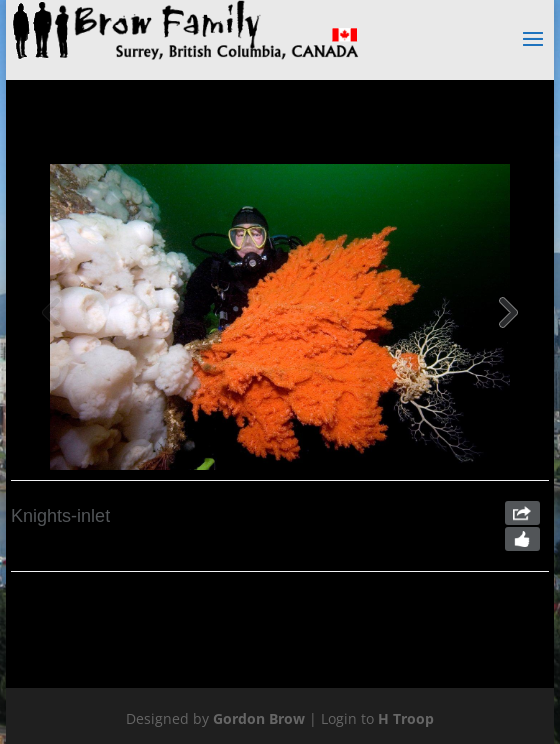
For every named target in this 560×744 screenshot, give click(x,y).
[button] (509, 317)
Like (522, 539)
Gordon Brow (259, 718)
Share (522, 513)
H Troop (406, 718)
